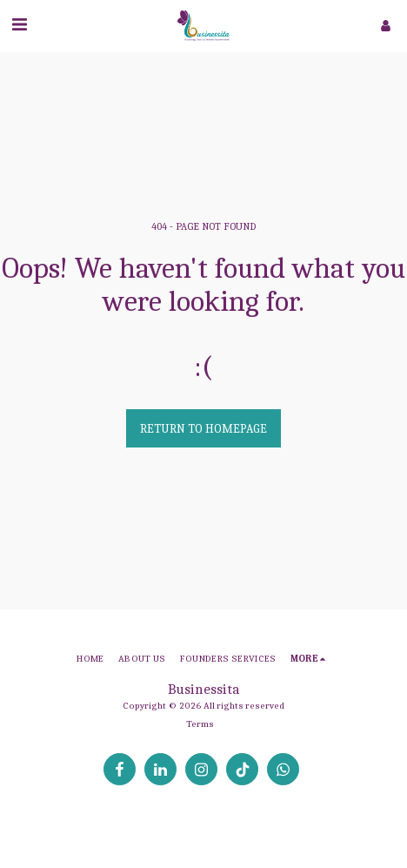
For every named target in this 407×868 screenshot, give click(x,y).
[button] (19, 25)
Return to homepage (203, 429)
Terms (200, 724)
